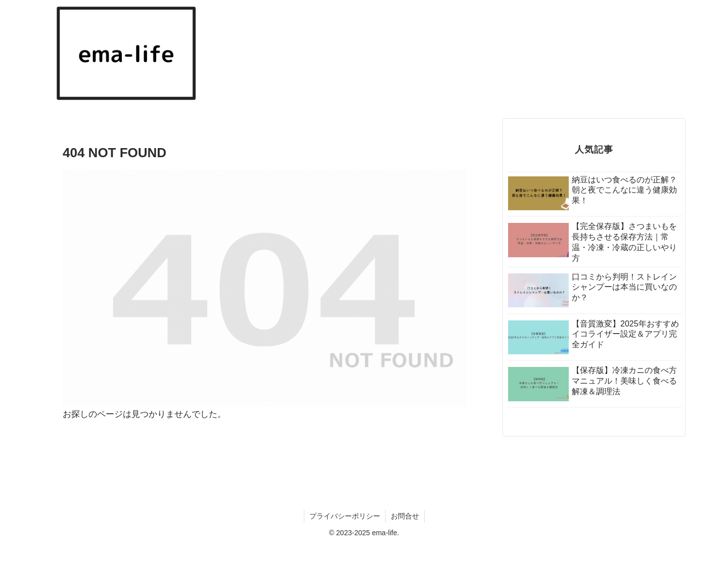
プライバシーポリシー (345, 516)
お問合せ (405, 516)
